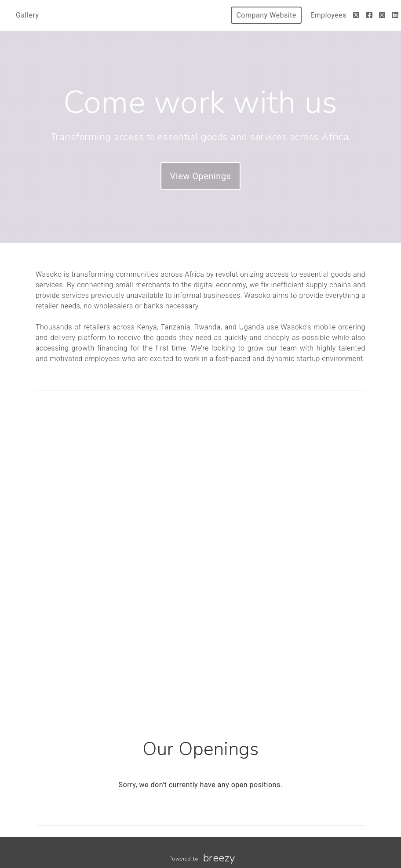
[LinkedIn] (396, 15)
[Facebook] (370, 15)
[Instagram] (382, 15)
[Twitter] (356, 15)
